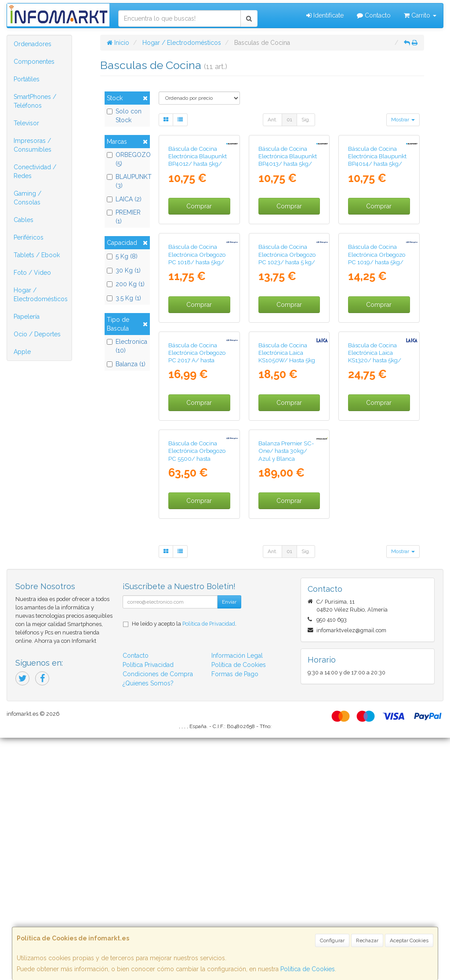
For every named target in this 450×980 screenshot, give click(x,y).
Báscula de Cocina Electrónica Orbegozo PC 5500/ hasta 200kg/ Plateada (197, 697)
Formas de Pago (235, 916)
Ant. (272, 120)
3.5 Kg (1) (124, 298)
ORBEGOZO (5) (127, 159)
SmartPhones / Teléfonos (35, 101)
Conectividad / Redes (35, 171)
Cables (24, 220)
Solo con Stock (124, 116)
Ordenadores (33, 44)
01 (289, 120)
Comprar (199, 267)
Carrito (420, 15)
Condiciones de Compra (158, 916)
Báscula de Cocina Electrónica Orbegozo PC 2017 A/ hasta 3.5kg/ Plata (197, 538)
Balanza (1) (126, 364)
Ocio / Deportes (37, 334)
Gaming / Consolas (27, 198)
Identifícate (325, 15)
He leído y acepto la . (184, 866)
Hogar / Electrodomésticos (41, 295)
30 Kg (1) (124, 270)
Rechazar (367, 940)
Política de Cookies (308, 969)
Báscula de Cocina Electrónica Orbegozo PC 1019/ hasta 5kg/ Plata (377, 379)
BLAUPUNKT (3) (127, 181)
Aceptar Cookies (409, 940)
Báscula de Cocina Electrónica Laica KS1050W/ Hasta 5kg (287, 534)
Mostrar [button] (403, 120)
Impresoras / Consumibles (33, 145)
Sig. (306, 120)
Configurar (332, 940)
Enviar (229, 844)
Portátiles (27, 79)
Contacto (374, 15)
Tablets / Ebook (37, 255)
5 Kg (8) (122, 256)
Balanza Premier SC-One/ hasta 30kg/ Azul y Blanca (286, 693)
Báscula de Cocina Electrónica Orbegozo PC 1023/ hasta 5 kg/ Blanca (287, 379)
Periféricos (29, 237)
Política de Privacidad (209, 866)
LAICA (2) (124, 199)
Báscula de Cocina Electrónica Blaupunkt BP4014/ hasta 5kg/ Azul (377, 221)
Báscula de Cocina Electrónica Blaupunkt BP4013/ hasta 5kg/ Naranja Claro (288, 221)
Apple (22, 352)
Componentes (34, 62)
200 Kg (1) (126, 284)
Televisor (26, 123)
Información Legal (237, 898)
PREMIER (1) (124, 217)
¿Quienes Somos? (148, 925)
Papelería (27, 317)
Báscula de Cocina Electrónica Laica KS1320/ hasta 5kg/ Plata (375, 538)
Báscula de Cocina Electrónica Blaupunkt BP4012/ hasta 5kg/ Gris (198, 221)
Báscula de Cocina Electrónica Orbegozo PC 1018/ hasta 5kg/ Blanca (197, 379)
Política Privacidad (148, 907)
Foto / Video (32, 273)
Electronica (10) (127, 346)
